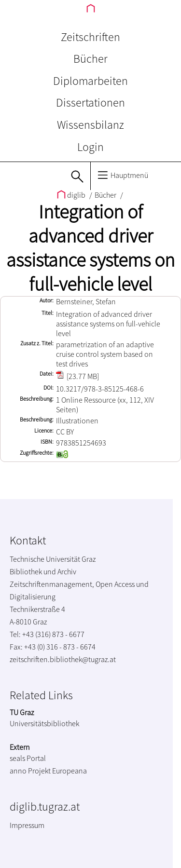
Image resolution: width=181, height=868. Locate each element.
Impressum (27, 825)
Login (90, 147)
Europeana (70, 771)
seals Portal (28, 758)
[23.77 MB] (77, 376)
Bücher (90, 59)
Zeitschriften (90, 37)
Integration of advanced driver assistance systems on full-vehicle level (90, 248)
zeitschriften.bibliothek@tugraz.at (63, 659)
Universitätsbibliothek (44, 723)
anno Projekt (30, 771)
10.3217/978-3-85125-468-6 (100, 389)
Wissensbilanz (90, 125)
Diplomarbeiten (90, 81)
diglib (72, 195)
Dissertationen (90, 102)
